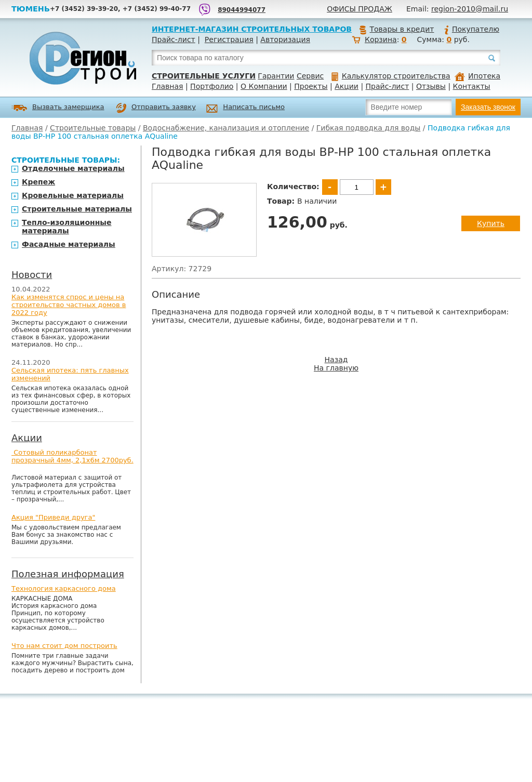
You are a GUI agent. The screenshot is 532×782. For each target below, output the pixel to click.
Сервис (310, 76)
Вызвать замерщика (58, 108)
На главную (336, 368)
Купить (491, 223)
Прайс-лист (174, 39)
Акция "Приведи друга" (53, 517)
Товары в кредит (396, 29)
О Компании (264, 86)
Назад (336, 360)
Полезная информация (68, 574)
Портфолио (212, 86)
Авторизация (285, 39)
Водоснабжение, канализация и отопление (226, 128)
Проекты (311, 86)
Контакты (472, 86)
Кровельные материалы (73, 195)
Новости (32, 275)
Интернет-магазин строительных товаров (252, 29)
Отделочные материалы (73, 168)
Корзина (381, 39)
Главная (167, 86)
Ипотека (477, 76)
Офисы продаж (360, 9)
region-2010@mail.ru (470, 9)
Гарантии (276, 76)
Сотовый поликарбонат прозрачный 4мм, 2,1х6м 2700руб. (72, 456)
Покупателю (471, 29)
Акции (347, 86)
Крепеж (38, 182)
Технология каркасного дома (64, 588)
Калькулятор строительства (391, 76)
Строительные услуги (204, 76)
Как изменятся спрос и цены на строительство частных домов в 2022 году (69, 305)
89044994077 (242, 10)
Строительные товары (93, 128)
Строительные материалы (77, 209)
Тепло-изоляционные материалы (67, 227)
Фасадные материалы (69, 244)
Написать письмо (245, 108)
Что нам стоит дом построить (64, 646)
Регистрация (229, 39)
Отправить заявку (156, 108)
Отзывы (431, 86)
